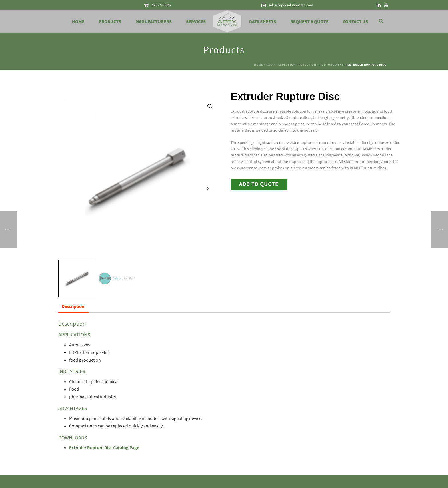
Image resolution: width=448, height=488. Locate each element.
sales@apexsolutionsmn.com (291, 5)
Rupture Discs (332, 65)
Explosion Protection (297, 65)
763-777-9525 (161, 5)
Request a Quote (309, 22)
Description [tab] (73, 306)
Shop (271, 65)
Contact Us (355, 22)
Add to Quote (259, 184)
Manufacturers (154, 22)
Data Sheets (263, 22)
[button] (210, 106)
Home (78, 22)
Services (196, 22)
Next (208, 188)
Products (110, 22)
